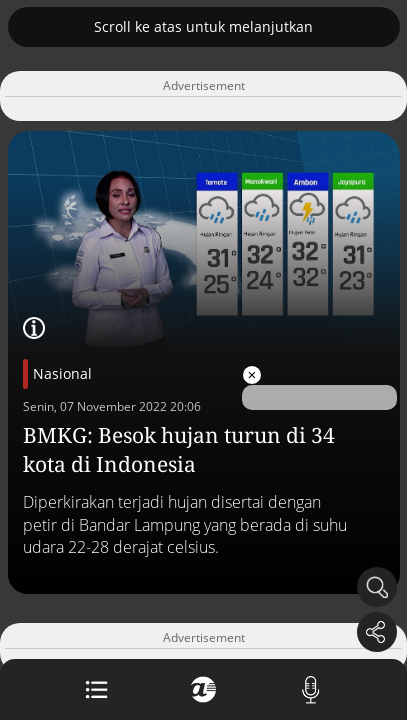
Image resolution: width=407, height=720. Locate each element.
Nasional (62, 373)
